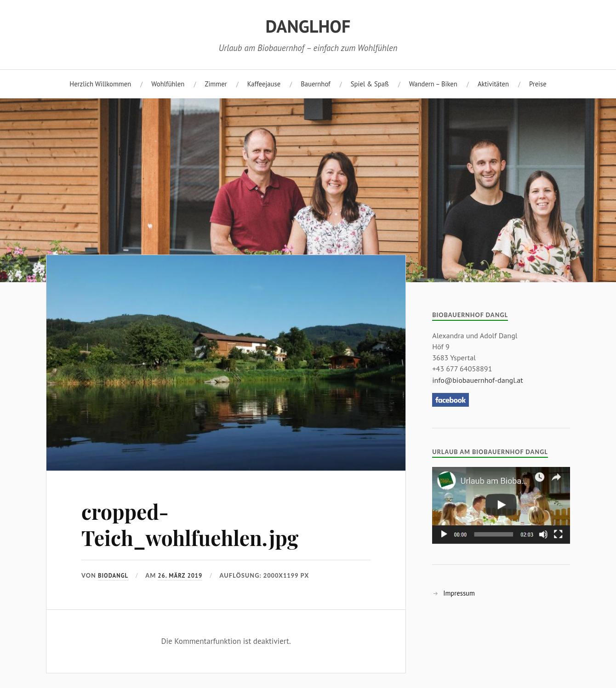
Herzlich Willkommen (100, 84)
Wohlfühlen (168, 84)
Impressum (459, 593)
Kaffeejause (264, 84)
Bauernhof (316, 84)
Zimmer (216, 84)
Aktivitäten (493, 84)
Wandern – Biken (433, 84)
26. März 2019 (180, 576)
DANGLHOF (308, 26)
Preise (538, 84)
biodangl (113, 576)
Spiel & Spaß (370, 84)
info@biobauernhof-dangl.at (478, 380)
